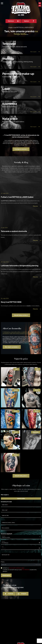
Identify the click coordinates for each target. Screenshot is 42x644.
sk (40, 3)
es (40, 6)
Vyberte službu (21, 499)
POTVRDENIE (26, 570)
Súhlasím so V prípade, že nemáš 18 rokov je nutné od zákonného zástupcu (20, 570)
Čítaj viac (37, 206)
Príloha (3, 562)
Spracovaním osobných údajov (17, 568)
